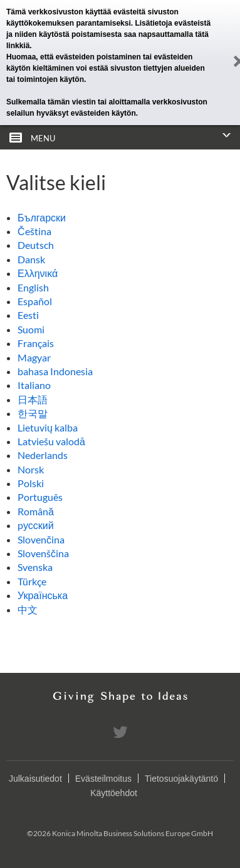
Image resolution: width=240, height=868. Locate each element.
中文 (28, 609)
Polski (31, 483)
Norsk (31, 469)
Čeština (34, 231)
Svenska (35, 567)
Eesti (28, 315)
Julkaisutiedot (35, 779)
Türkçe (32, 581)
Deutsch (36, 245)
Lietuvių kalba (48, 427)
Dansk (31, 259)
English (33, 287)
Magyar (34, 357)
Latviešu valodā (51, 441)
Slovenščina (43, 553)
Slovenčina (41, 539)
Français (36, 343)
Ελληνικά (38, 273)
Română (36, 511)
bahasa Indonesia (55, 371)
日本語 (33, 399)
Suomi (31, 329)
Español (35, 301)
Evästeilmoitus (103, 779)
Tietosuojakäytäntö (181, 779)
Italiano (34, 385)
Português (40, 497)
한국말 (33, 413)
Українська (43, 595)
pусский (36, 525)
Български (42, 217)
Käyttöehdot (114, 793)
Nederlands (43, 455)
